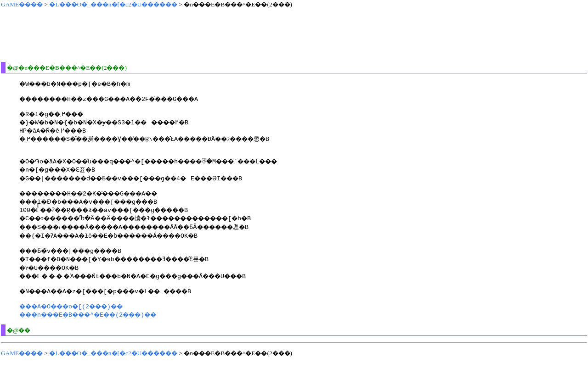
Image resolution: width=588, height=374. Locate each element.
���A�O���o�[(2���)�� (80, 317)
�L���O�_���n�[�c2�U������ (113, 4)
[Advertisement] (168, 35)
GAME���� (22, 4)
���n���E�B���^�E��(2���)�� (100, 325)
